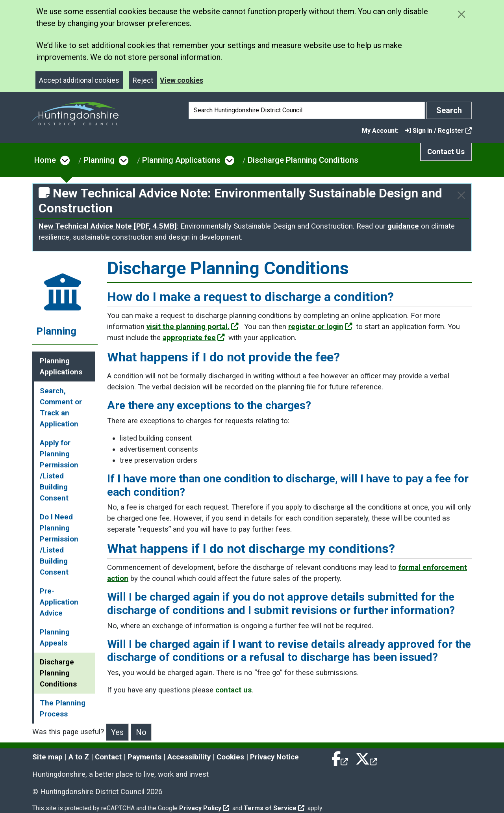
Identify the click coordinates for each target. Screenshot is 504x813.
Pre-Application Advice (59, 602)
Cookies (230, 757)
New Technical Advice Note (108, 226)
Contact (108, 757)
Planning (99, 160)
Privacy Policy (204, 808)
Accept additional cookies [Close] (79, 80)
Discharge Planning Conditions (303, 160)
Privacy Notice (274, 757)
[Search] (307, 110)
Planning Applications (181, 160)
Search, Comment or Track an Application (61, 407)
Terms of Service (274, 808)
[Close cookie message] (461, 14)
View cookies (182, 80)
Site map (47, 757)
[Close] (461, 195)
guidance (403, 226)
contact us (233, 690)
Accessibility (189, 757)
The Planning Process (63, 709)
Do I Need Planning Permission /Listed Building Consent (59, 545)
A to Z (79, 757)
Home (45, 160)
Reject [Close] (143, 80)
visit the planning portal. (193, 327)
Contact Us (446, 152)
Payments (145, 757)
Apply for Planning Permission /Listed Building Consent (59, 471)
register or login (320, 327)
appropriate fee (194, 338)
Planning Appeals (55, 638)
